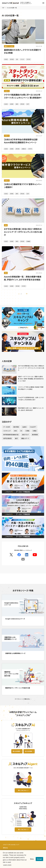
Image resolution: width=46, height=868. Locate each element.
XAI (17, 59)
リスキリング (7, 431)
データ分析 (7, 427)
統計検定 (16, 427)
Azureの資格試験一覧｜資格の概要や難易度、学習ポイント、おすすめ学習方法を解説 (23, 278)
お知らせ (7, 91)
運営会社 (5, 848)
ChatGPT (33, 427)
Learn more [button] (7, 865)
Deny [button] (32, 859)
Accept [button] (39, 859)
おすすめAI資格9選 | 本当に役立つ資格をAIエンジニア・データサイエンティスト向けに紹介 (23, 232)
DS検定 (28, 241)
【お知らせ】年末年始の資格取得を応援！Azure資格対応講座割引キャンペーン (21, 141)
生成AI (24, 427)
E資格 (27, 431)
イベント (22, 59)
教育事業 (35, 435)
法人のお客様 (28, 751)
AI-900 (12, 104)
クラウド (28, 59)
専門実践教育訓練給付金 (11, 435)
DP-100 (12, 59)
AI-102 (6, 59)
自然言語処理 (7, 438)
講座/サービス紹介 (9, 46)
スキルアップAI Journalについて (11, 845)
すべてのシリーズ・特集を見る (22, 699)
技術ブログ (25, 435)
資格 (6, 225)
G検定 (35, 431)
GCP (28, 104)
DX (21, 431)
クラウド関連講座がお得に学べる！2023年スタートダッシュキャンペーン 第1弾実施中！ (23, 96)
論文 (16, 438)
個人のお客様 (16, 751)
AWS (17, 104)
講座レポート (25, 438)
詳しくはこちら (22, 790)
